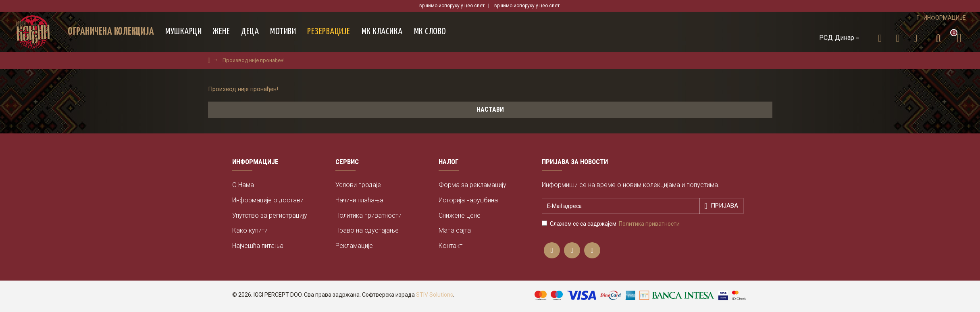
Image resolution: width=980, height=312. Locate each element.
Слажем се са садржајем (611, 224)
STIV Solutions (435, 295)
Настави (490, 109)
